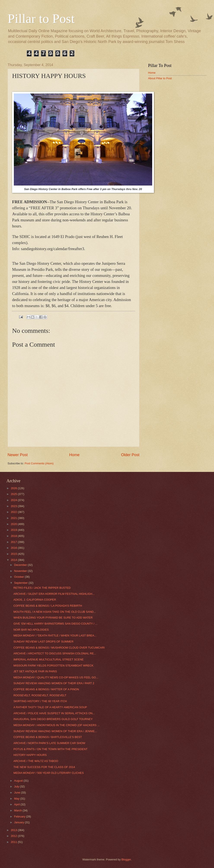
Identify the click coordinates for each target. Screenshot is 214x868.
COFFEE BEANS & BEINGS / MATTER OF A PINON (46, 689)
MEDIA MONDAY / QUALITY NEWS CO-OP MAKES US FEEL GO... (56, 677)
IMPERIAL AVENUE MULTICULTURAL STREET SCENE (48, 659)
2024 (14, 500)
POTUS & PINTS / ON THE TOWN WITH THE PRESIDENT (50, 749)
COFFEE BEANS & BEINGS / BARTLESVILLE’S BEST (48, 737)
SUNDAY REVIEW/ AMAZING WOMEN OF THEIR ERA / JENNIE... (55, 731)
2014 (14, 560)
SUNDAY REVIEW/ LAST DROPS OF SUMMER (43, 642)
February (20, 816)
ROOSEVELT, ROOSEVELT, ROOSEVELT (40, 695)
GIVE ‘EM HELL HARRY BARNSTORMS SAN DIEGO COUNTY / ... (55, 624)
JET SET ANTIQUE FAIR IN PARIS (35, 671)
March (18, 810)
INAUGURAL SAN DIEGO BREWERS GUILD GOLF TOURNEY (53, 719)
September (21, 583)
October (19, 577)
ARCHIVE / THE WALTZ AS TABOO (36, 761)
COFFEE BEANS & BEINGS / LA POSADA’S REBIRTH (48, 606)
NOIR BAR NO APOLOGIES (31, 630)
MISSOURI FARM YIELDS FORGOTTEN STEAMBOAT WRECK (53, 666)
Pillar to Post (41, 19)
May (17, 799)
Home (74, 455)
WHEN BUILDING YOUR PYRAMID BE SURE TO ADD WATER (53, 618)
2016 (14, 548)
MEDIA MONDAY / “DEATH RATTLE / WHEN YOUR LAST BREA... (55, 636)
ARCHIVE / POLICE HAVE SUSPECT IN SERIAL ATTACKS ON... (54, 713)
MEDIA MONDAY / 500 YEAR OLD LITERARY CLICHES (49, 773)
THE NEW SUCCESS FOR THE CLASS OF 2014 (44, 767)
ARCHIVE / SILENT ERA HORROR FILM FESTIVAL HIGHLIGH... (54, 594)
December (21, 565)
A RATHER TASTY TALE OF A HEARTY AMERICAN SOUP (50, 707)
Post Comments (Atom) (39, 463)
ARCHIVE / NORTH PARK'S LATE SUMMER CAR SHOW (49, 743)
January (19, 822)
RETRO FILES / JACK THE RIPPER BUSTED (42, 588)
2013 (14, 830)
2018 (14, 536)
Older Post (130, 455)
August (19, 781)
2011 (14, 842)
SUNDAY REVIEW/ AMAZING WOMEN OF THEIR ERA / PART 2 (54, 683)
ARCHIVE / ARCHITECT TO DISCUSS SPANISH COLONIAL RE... (55, 653)
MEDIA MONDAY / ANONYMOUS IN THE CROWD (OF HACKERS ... (56, 725)
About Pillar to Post (160, 78)
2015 (14, 554)
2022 (14, 512)
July (17, 786)
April (17, 804)
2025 (14, 494)
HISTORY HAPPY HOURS (30, 755)
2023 (14, 506)
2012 (14, 836)
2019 (14, 530)
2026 (14, 488)
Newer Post (18, 455)
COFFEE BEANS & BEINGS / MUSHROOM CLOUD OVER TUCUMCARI (59, 648)
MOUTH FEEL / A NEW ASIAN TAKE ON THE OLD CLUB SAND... (55, 612)
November (21, 571)
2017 (14, 542)
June (18, 793)
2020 (14, 524)
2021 (14, 518)
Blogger (126, 859)
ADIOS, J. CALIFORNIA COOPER (35, 600)
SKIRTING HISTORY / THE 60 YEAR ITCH (40, 701)
